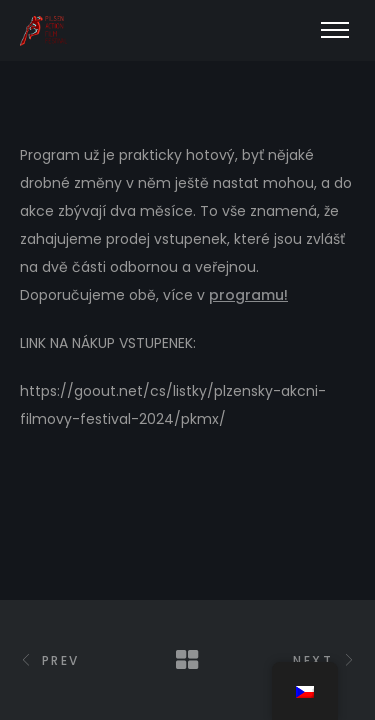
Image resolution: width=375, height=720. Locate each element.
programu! (248, 295)
